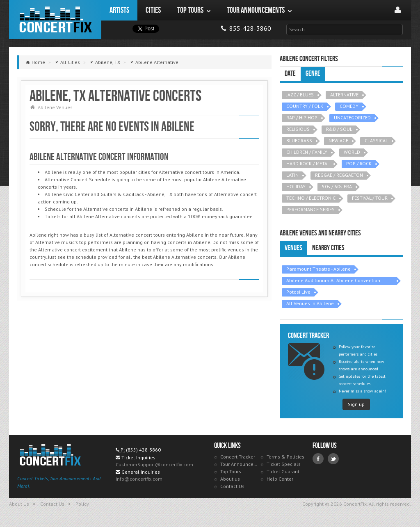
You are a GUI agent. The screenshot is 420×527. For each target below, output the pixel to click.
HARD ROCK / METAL (308, 163)
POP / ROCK (359, 163)
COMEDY (349, 106)
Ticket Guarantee (286, 471)
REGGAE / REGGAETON (339, 175)
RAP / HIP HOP (302, 117)
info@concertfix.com (139, 479)
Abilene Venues (55, 107)
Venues (293, 248)
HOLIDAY (296, 186)
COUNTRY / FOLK (305, 106)
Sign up (356, 404)
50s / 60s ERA (337, 186)
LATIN (292, 175)
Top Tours (231, 471)
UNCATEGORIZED (352, 117)
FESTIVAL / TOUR (370, 198)
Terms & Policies (285, 457)
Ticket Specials (284, 464)
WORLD (352, 152)
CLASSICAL (376, 140)
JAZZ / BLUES (300, 95)
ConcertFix (55, 19)
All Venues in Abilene (310, 303)
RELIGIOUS (298, 129)
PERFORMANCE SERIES (310, 209)
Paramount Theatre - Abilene (318, 269)
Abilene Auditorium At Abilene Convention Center (333, 281)
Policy (82, 504)
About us (230, 479)
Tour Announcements (239, 464)
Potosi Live (298, 292)
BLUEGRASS (299, 140)
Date (290, 74)
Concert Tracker (238, 457)
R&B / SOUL (339, 129)
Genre (313, 74)
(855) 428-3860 (143, 450)
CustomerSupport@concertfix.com (154, 464)
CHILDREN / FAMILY (307, 152)
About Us (19, 504)
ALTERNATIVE (344, 95)
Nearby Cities (328, 248)
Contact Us (232, 486)
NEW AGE (338, 140)
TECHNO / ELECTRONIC (311, 198)
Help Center (280, 479)
